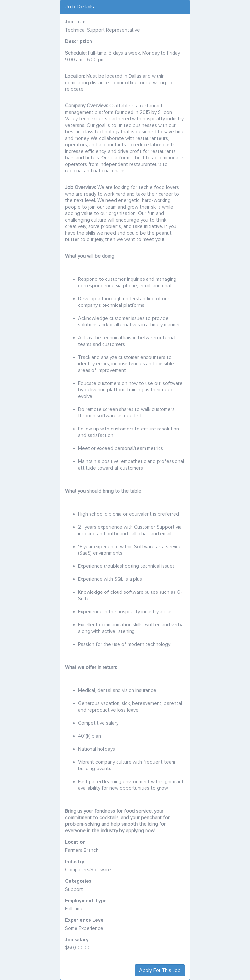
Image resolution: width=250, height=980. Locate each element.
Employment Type (86, 901)
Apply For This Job (160, 970)
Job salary (77, 940)
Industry (75, 862)
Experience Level (85, 920)
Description (79, 41)
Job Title (75, 22)
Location (75, 842)
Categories (78, 881)
